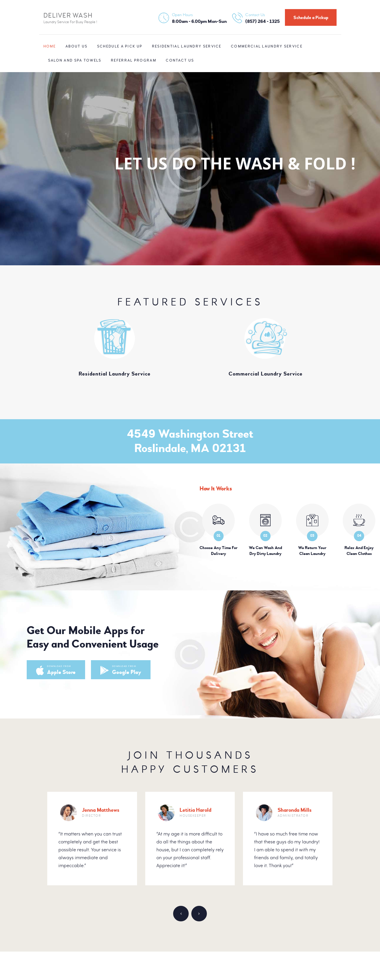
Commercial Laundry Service (266, 374)
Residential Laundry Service (115, 374)
